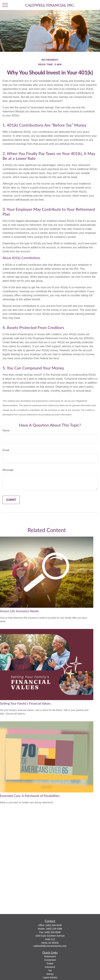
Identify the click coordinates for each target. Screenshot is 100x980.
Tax (50, 970)
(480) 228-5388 (54, 929)
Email (6, 450)
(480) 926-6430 (54, 925)
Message (8, 470)
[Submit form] (11, 500)
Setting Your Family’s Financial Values (25, 703)
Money (50, 974)
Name (6, 430)
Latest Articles (50, 977)
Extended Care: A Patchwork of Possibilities (30, 796)
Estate (50, 963)
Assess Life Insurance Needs (19, 611)
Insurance (50, 967)
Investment (50, 960)
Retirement (50, 956)
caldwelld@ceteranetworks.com (50, 946)
